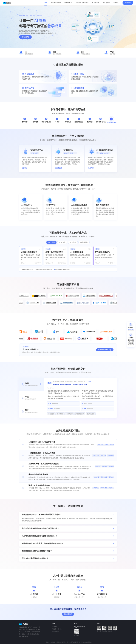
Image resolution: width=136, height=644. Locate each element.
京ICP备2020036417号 (75, 642)
